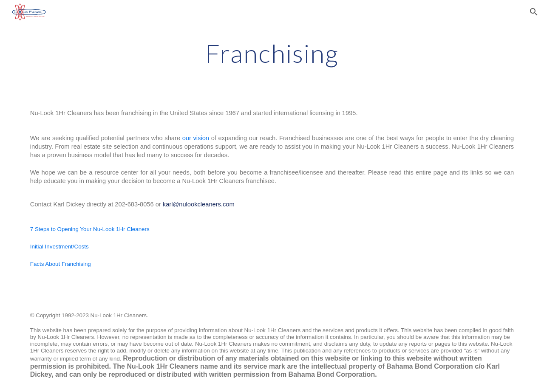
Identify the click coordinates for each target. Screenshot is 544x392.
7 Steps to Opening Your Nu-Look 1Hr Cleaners (90, 229)
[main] (272, 53)
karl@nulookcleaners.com (199, 204)
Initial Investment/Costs (59, 247)
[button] (534, 12)
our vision (196, 138)
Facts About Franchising (61, 264)
